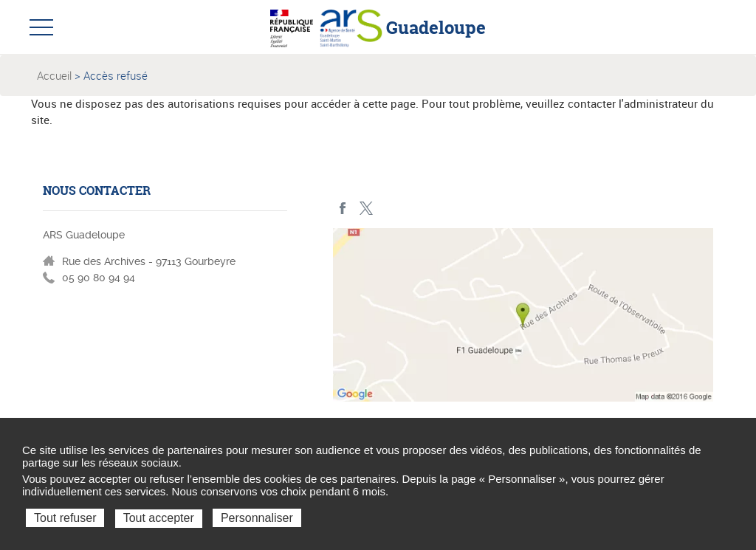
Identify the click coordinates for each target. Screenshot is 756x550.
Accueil (54, 75)
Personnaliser (257, 518)
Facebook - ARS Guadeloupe (343, 209)
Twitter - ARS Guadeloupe (366, 209)
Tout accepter (159, 518)
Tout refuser (65, 518)
